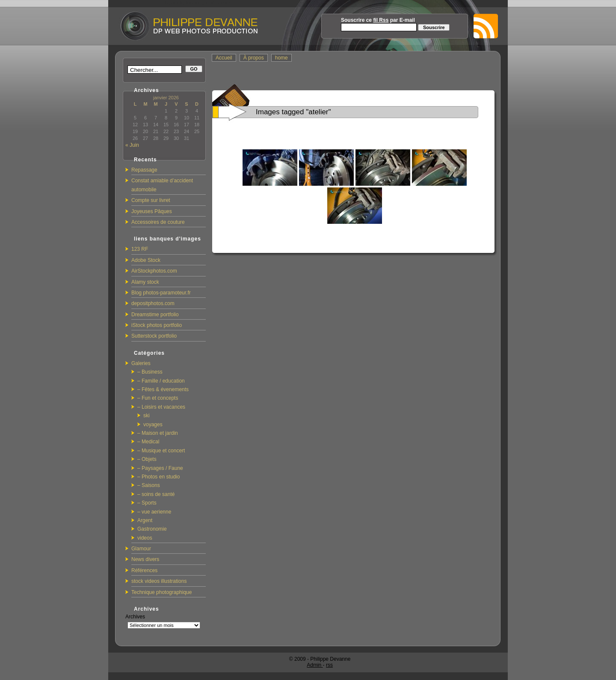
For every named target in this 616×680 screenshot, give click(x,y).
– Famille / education (161, 381)
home (281, 58)
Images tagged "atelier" (293, 112)
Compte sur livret (151, 200)
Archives (135, 617)
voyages (153, 425)
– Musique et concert (161, 451)
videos (145, 538)
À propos (254, 58)
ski (147, 416)
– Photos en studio (158, 477)
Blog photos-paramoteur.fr (161, 293)
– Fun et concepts (158, 398)
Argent (145, 520)
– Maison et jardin (158, 433)
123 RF (140, 249)
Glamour (141, 549)
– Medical (148, 442)
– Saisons (149, 485)
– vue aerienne (154, 512)
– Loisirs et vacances (161, 407)
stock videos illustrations (159, 581)
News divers (145, 559)
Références (144, 570)
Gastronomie (152, 529)
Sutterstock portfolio (154, 336)
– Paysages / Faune (160, 468)
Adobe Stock (146, 260)
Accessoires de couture (158, 222)
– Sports (147, 503)
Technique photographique (161, 592)
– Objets (147, 459)
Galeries (141, 363)
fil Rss (381, 20)
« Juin (132, 145)
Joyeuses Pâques (152, 211)
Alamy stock (145, 282)
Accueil (224, 58)
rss (329, 665)
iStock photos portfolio (157, 325)
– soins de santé (156, 494)
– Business (150, 372)
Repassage (144, 170)
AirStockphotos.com (154, 271)
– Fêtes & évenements (163, 389)
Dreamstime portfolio (155, 315)
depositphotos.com (153, 303)
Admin (315, 665)
